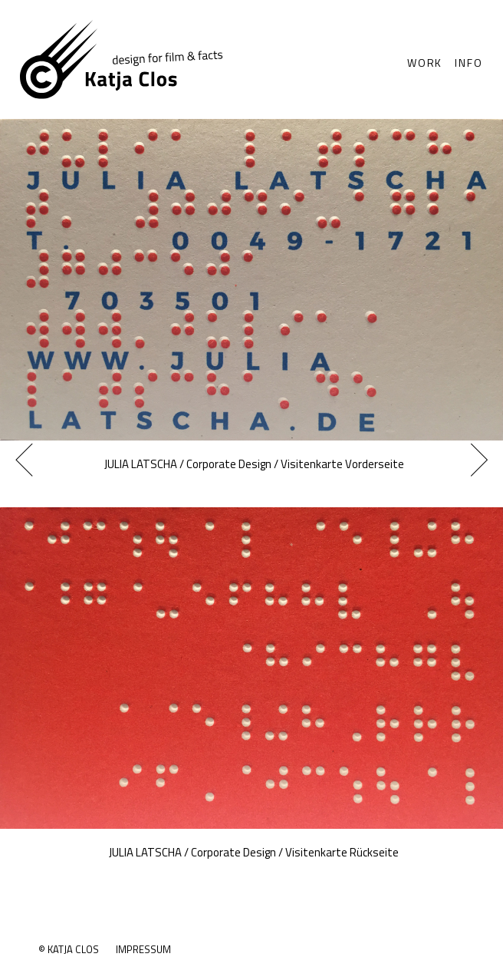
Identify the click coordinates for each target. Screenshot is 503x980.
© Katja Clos (69, 949)
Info (468, 63)
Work (425, 63)
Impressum (143, 949)
